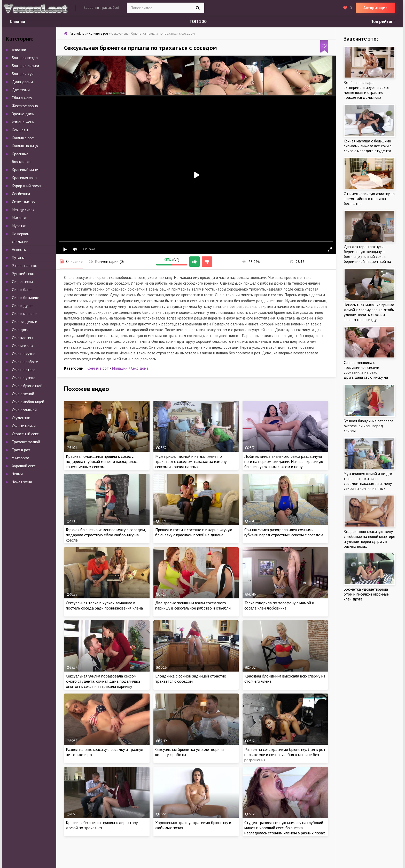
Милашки (120, 368)
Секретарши (22, 282)
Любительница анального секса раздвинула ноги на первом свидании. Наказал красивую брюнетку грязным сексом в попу (284, 461)
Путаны (18, 258)
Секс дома (140, 368)
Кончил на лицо (25, 146)
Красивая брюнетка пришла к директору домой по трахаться (102, 825)
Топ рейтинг (383, 21)
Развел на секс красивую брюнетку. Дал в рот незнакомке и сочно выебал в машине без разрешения (285, 755)
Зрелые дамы (23, 114)
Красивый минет (26, 170)
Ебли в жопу (22, 98)
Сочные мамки (24, 426)
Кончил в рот (98, 368)
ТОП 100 (198, 21)
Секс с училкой (24, 410)
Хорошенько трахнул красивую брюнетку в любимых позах (193, 825)
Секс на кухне (24, 354)
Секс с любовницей (28, 402)
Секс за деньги (25, 322)
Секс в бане (22, 290)
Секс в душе (22, 306)
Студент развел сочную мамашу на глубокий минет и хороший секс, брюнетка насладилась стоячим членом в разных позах (285, 828)
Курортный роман (27, 186)
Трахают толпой (26, 442)
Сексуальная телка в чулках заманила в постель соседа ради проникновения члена (104, 605)
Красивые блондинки (21, 158)
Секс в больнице (26, 298)
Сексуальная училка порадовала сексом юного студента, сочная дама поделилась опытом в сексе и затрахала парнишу (103, 681)
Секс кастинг (23, 338)
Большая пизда (25, 58)
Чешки (17, 474)
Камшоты (20, 130)
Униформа (21, 458)
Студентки (21, 418)
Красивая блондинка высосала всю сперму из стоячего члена (285, 679)
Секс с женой (23, 394)
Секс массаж (22, 346)
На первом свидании (21, 238)
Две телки (21, 90)
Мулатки (19, 226)
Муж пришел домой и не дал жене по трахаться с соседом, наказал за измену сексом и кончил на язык (191, 461)
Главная (17, 21)
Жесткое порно (25, 106)
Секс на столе (24, 370)
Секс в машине (24, 314)
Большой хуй (23, 74)
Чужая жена (22, 482)
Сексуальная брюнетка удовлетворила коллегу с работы (189, 752)
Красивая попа (24, 178)
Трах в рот (21, 450)
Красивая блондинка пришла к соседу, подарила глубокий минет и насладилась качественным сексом (102, 461)
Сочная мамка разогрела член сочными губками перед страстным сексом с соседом (284, 532)
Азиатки (19, 50)
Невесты (19, 250)
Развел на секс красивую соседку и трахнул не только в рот (104, 752)
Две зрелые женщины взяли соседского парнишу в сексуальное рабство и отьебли (193, 605)
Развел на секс (24, 266)
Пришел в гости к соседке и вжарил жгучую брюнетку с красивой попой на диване (194, 532)
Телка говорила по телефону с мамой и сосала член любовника (279, 605)
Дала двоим (22, 82)
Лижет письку (24, 202)
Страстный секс (25, 434)
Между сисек (23, 210)
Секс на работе (25, 362)
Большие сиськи (25, 66)
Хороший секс (24, 466)
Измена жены (23, 122)
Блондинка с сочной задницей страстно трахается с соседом (191, 679)
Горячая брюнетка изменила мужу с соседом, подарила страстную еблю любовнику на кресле (106, 535)
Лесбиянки (21, 194)
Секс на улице (24, 378)
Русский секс (23, 274)
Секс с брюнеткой (27, 386)
